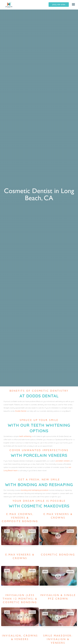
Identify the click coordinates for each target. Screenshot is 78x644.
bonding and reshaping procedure (35, 490)
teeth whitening (25, 436)
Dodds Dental (21, 411)
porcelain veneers (63, 461)
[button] (73, 5)
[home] (6, 5)
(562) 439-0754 (59, 5)
